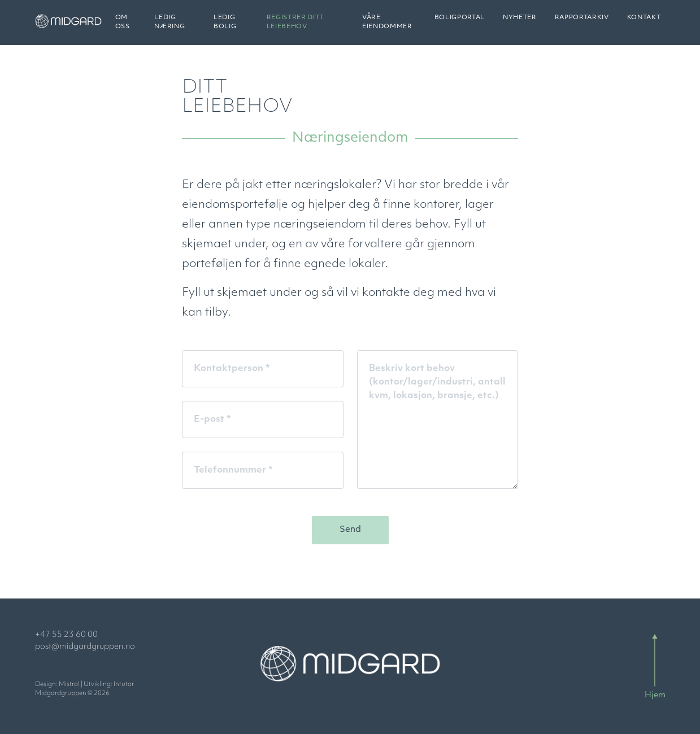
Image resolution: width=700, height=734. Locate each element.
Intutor (124, 685)
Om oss (144, 27)
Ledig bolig (240, 27)
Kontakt (644, 22)
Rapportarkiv (582, 22)
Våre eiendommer (391, 27)
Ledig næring (189, 27)
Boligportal (460, 22)
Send (350, 530)
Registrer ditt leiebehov (306, 27)
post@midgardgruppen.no (85, 647)
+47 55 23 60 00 (66, 635)
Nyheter (520, 22)
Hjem (655, 695)
